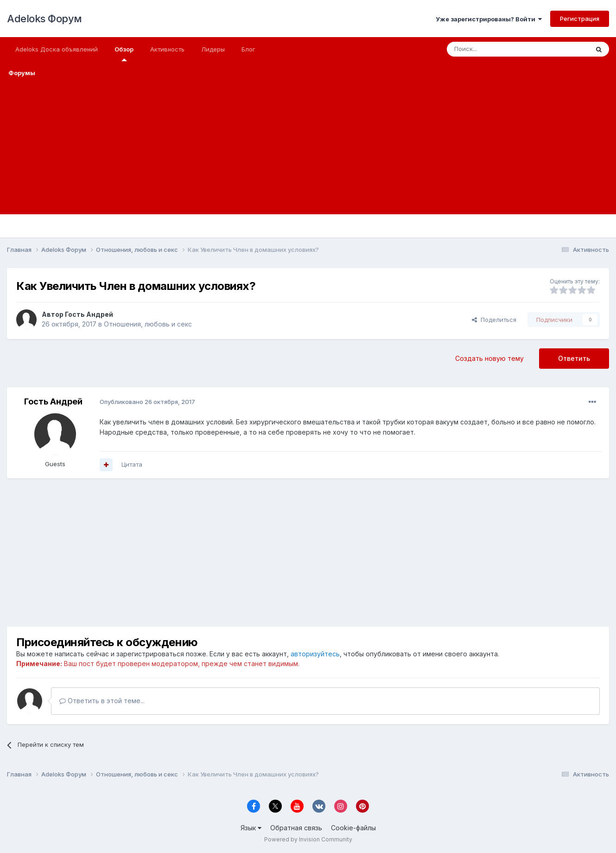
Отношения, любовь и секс (148, 324)
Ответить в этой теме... (102, 701)
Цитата (132, 464)
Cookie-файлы (353, 828)
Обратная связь (296, 828)
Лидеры (213, 49)
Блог (248, 49)
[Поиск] (496, 49)
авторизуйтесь (315, 654)
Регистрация (580, 19)
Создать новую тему (489, 358)
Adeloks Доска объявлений (57, 49)
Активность (167, 49)
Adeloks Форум (44, 19)
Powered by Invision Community (308, 839)
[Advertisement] (308, 149)
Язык (251, 828)
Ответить (574, 358)
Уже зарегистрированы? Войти (489, 19)
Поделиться (494, 320)
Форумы (22, 73)
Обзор (124, 53)
